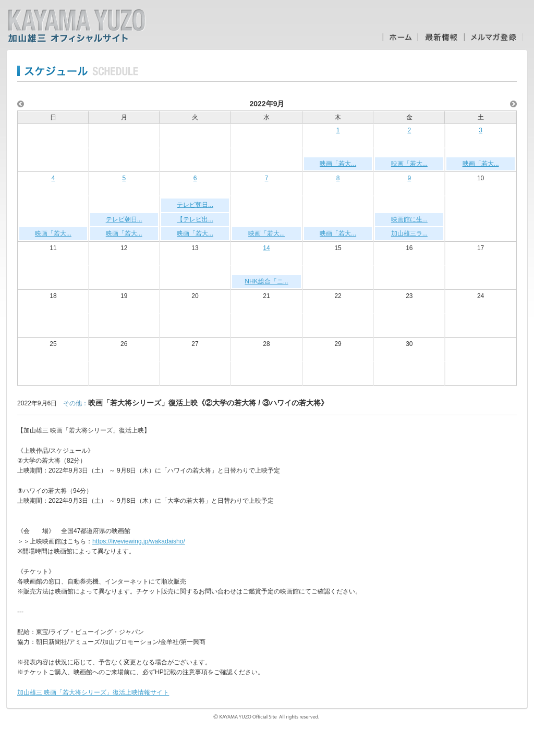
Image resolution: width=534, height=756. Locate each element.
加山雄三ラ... (409, 233)
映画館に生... (409, 219)
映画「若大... (338, 164)
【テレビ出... (195, 219)
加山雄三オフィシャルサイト (77, 26)
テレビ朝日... (124, 219)
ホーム (400, 37)
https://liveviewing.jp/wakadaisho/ (139, 541)
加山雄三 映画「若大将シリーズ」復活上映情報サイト (93, 692)
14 (266, 248)
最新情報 (441, 37)
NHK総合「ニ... (266, 281)
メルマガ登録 (494, 37)
